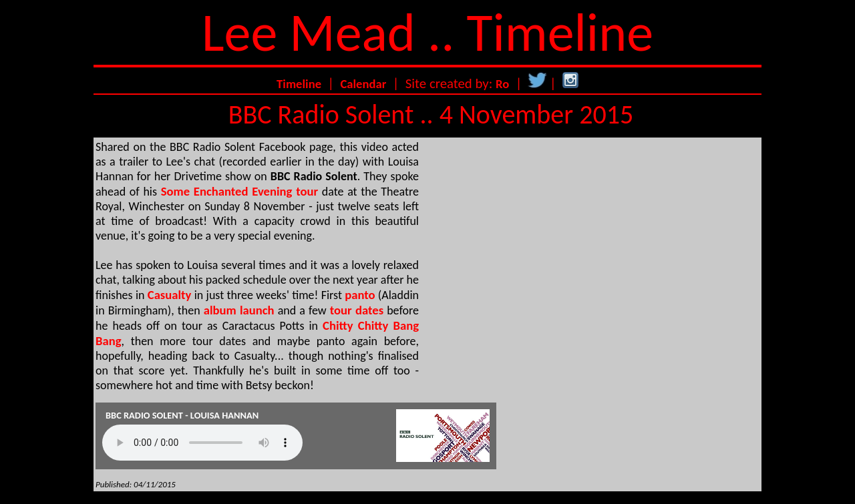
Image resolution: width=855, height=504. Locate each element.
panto (360, 295)
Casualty (170, 295)
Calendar (363, 84)
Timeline (299, 84)
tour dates (357, 310)
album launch (239, 310)
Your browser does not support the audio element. (202, 443)
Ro (502, 84)
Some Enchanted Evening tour (239, 191)
